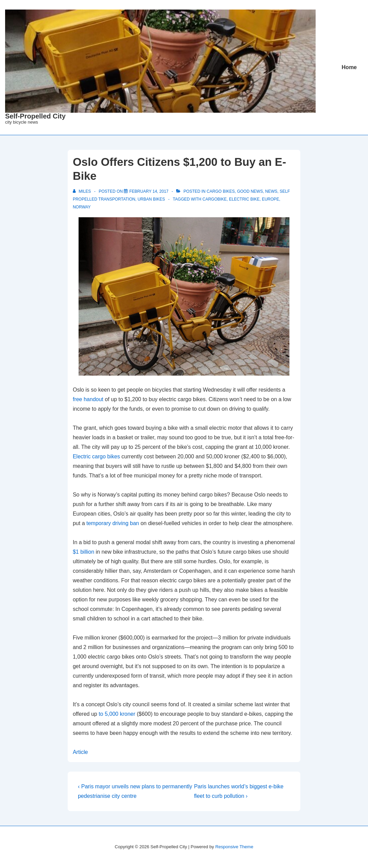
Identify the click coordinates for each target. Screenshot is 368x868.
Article (80, 752)
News (271, 191)
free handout (88, 399)
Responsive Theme (234, 847)
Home (349, 67)
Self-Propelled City (35, 116)
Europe (271, 199)
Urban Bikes (151, 199)
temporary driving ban (113, 523)
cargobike (214, 199)
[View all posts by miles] (82, 191)
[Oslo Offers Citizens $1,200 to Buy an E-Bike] (149, 191)
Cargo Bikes (221, 191)
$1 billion (83, 552)
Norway (82, 207)
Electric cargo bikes (96, 456)
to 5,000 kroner (117, 714)
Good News (250, 191)
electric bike (244, 199)
